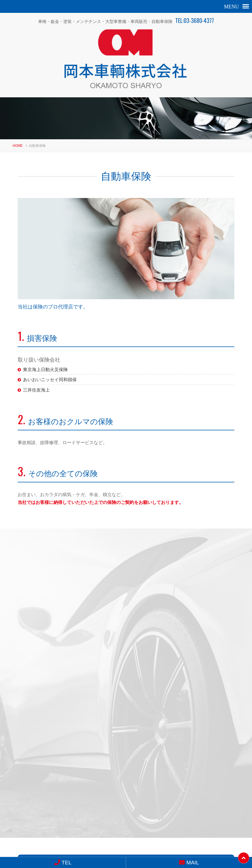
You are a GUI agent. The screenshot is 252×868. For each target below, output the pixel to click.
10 (149, 664)
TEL (63, 863)
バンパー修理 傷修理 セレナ (183, 630)
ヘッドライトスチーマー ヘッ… (69, 630)
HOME (18, 132)
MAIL (103, 716)
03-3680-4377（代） (111, 804)
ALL (228, 546)
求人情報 (126, 818)
